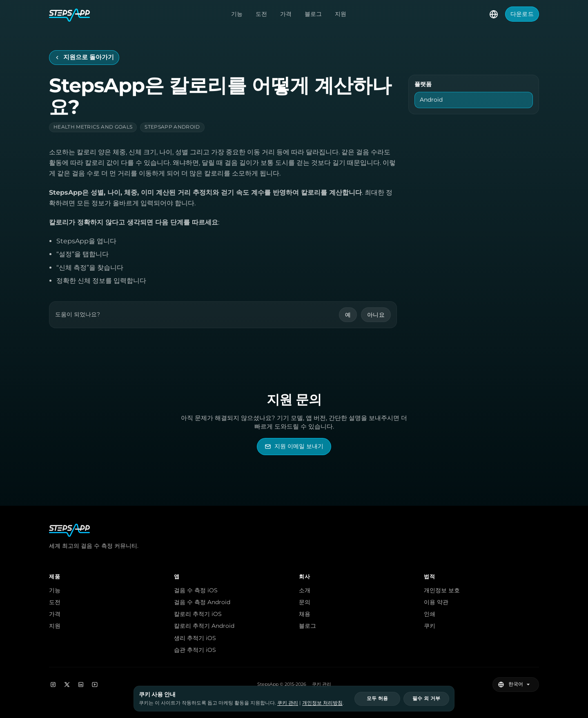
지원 (341, 14)
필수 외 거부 (426, 698)
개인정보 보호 (442, 590)
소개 (305, 590)
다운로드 (522, 14)
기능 (237, 14)
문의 (305, 602)
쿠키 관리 (322, 684)
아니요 (376, 315)
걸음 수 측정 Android (202, 602)
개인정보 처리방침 (322, 703)
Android (431, 100)
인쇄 (430, 614)
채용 (305, 614)
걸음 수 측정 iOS (196, 590)
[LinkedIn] (81, 685)
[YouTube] (95, 685)
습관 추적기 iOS (195, 650)
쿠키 (430, 626)
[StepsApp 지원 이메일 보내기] (294, 446)
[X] (67, 685)
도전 (261, 14)
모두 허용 (377, 698)
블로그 (313, 14)
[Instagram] (53, 685)
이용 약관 (436, 602)
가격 (286, 14)
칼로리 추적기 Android (204, 626)
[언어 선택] (494, 14)
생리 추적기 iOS (195, 638)
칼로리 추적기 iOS (198, 614)
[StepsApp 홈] (69, 14)
